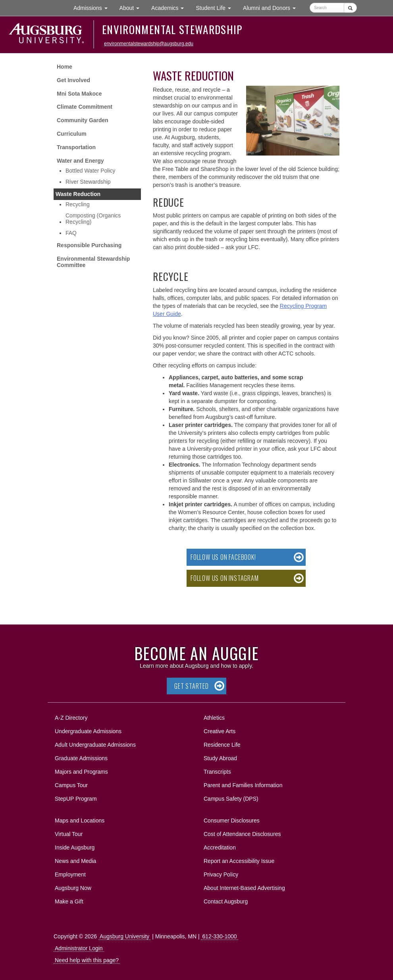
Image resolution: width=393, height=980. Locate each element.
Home (65, 67)
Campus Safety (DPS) (231, 799)
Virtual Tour (69, 834)
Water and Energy (80, 161)
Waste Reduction (78, 194)
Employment (70, 874)
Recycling (78, 204)
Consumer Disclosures (232, 821)
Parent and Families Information (243, 785)
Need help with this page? (87, 960)
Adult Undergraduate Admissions (95, 745)
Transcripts (217, 772)
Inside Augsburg (75, 847)
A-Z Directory (71, 718)
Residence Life (222, 745)
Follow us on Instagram (225, 578)
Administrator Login (79, 948)
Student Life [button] (216, 7)
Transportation (76, 147)
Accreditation (220, 847)
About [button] (132, 10)
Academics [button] (170, 7)
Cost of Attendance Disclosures (242, 834)
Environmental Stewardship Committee (93, 262)
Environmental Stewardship (172, 29)
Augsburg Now (73, 888)
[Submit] (350, 8)
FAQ (71, 233)
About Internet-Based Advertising (244, 888)
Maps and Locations (80, 821)
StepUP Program (76, 799)
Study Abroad (220, 758)
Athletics (214, 718)
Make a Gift (69, 901)
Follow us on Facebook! (223, 557)
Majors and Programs (81, 770)
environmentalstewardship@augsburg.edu (149, 44)
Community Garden (83, 120)
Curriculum (72, 134)
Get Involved (73, 80)
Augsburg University (124, 936)
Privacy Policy (221, 874)
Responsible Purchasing (89, 245)
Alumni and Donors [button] (272, 7)
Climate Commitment (85, 107)
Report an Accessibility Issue (239, 861)
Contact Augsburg (226, 901)
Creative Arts (220, 731)
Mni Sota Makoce (79, 94)
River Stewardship (88, 182)
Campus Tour (71, 785)
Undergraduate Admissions (88, 731)
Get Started (192, 686)
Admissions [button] (93, 7)
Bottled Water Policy (91, 171)
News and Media (75, 861)
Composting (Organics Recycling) (93, 219)
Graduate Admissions (81, 758)
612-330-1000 (219, 936)
